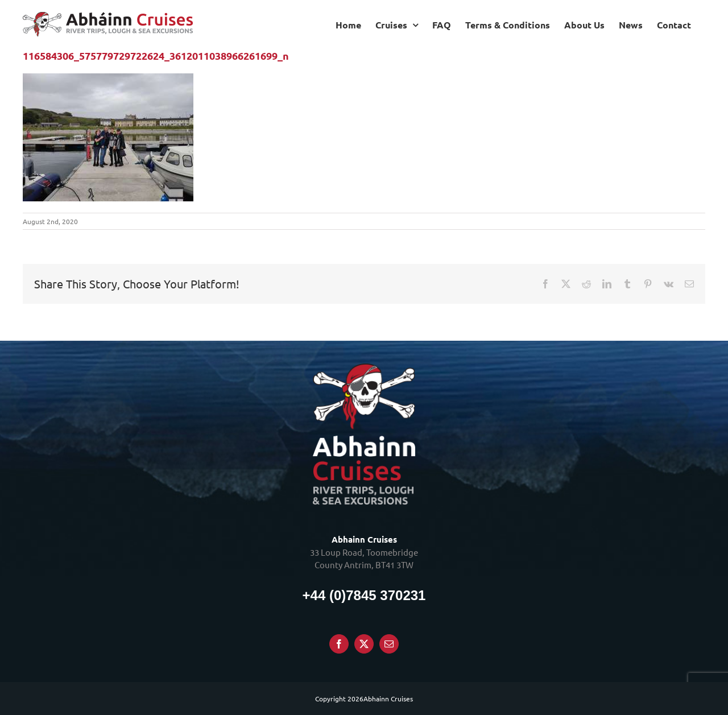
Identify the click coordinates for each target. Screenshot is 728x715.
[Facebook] (339, 644)
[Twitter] (364, 644)
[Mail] (389, 644)
